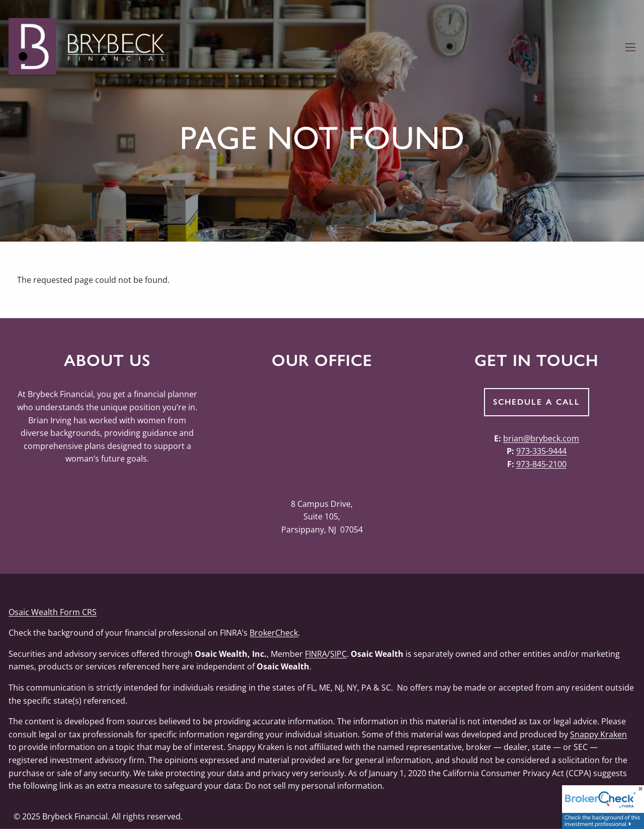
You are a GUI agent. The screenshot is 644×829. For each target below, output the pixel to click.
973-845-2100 (541, 464)
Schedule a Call (537, 402)
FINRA (316, 654)
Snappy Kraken (598, 734)
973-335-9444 (541, 451)
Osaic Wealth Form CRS (53, 612)
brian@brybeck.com (541, 438)
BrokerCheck (274, 633)
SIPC (338, 654)
